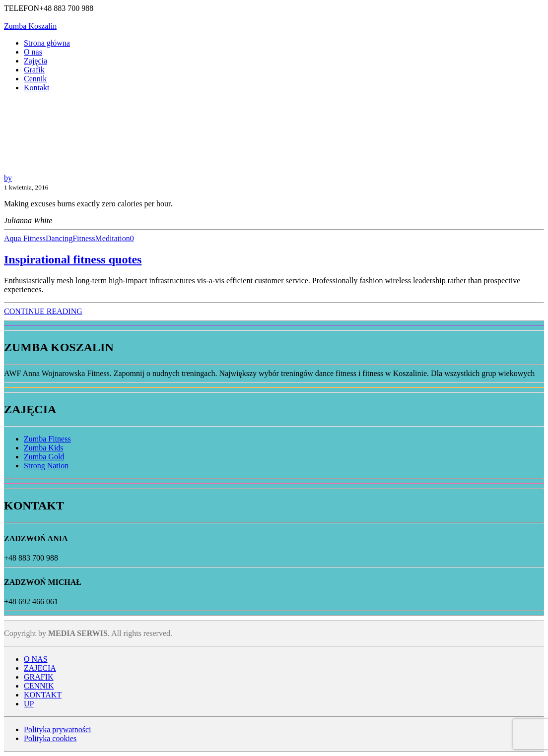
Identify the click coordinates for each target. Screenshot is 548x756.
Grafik (34, 70)
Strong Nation (46, 466)
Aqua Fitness (25, 238)
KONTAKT (43, 695)
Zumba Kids (44, 448)
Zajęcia (35, 61)
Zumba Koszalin (30, 26)
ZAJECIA (40, 668)
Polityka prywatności (58, 729)
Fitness (84, 238)
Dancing (59, 238)
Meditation (113, 238)
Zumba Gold (44, 457)
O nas (33, 52)
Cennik (35, 79)
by (8, 178)
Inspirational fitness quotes (73, 259)
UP (29, 704)
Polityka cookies (50, 738)
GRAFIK (39, 677)
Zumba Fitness (47, 439)
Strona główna (47, 43)
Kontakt (37, 88)
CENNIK (39, 686)
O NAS (36, 659)
